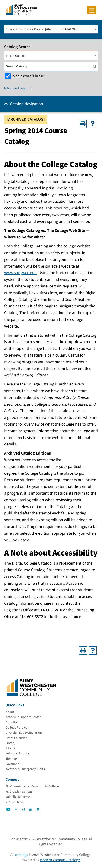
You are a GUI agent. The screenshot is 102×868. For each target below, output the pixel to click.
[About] (10, 712)
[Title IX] (10, 748)
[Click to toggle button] (92, 10)
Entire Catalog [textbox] (16, 56)
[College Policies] (16, 728)
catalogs (22, 855)
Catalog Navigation (27, 104)
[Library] (10, 743)
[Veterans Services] (18, 754)
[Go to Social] (8, 809)
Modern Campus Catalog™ (60, 860)
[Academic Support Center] (23, 717)
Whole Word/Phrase (28, 76)
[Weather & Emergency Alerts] (25, 769)
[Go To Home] (22, 9)
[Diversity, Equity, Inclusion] (24, 733)
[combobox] (51, 29)
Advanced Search (17, 88)
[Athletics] (12, 723)
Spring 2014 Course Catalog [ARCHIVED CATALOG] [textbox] (42, 29)
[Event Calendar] (16, 738)
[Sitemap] (11, 759)
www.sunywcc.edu (20, 273)
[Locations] (12, 764)
